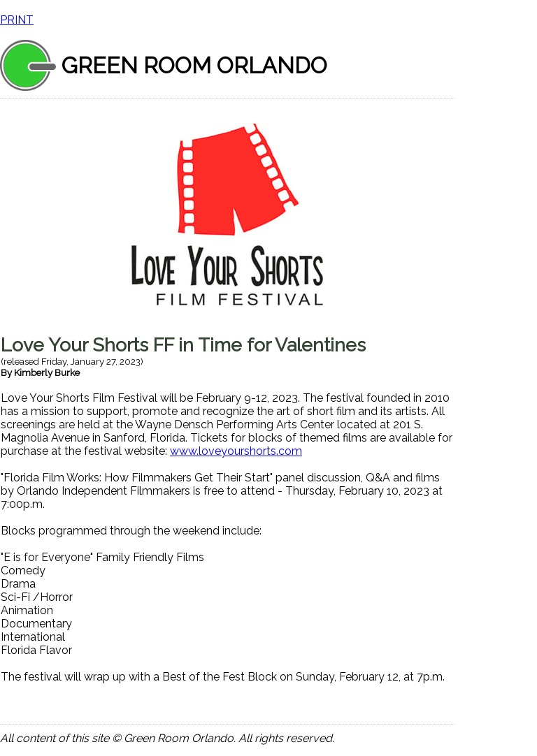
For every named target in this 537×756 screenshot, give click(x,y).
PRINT (17, 20)
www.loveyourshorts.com (236, 451)
